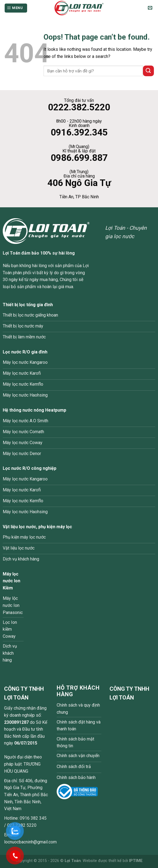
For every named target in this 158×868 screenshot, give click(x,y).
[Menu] (16, 8)
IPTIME (136, 861)
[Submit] (148, 71)
